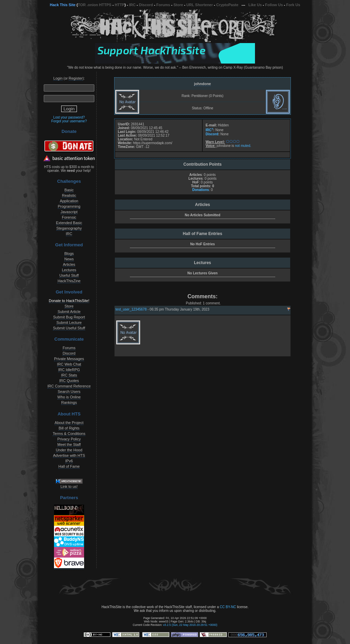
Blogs (69, 254)
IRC (132, 5)
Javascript (69, 212)
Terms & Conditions (69, 434)
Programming (69, 206)
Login (58, 78)
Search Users (69, 392)
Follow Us (274, 5)
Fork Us (293, 5)
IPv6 (69, 461)
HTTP (120, 5)
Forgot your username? (69, 121)
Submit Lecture (69, 323)
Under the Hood (69, 450)
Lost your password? (69, 117)
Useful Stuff (69, 275)
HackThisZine (69, 281)
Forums (163, 5)
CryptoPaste (227, 5)
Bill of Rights (69, 428)
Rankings (69, 402)
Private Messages (69, 359)
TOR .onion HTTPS (95, 5)
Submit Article (69, 312)
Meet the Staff (69, 444)
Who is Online (69, 397)
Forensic (69, 217)
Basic (69, 190)
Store (178, 5)
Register (76, 78)
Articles (69, 264)
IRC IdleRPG (69, 370)
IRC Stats (69, 375)
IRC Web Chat (69, 364)
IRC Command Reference (69, 386)
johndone (203, 84)
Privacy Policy (69, 439)
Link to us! (69, 487)
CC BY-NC (228, 607)
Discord (146, 5)
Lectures (69, 270)
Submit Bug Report (69, 317)
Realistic (69, 195)
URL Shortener (199, 5)
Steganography (69, 228)
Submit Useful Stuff (69, 328)
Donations (200, 190)
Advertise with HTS (69, 455)
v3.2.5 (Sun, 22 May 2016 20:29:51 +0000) (190, 625)
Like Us (255, 5)
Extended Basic (69, 223)
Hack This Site (63, 5)
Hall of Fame (69, 466)
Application (69, 201)
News (69, 259)
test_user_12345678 (131, 309)
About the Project (69, 423)
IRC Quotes (69, 381)
